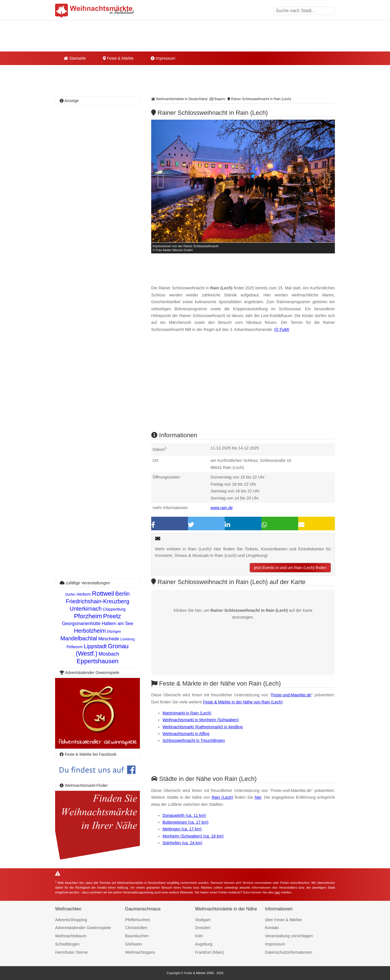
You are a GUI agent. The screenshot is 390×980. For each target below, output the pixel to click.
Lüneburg (128, 639)
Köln (199, 936)
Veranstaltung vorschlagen (289, 936)
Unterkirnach (85, 609)
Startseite (75, 58)
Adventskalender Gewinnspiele (83, 928)
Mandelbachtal (79, 638)
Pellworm (75, 647)
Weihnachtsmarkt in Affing (186, 734)
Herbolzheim (90, 631)
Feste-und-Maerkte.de (291, 695)
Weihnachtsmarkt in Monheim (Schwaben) (201, 720)
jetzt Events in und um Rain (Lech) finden (290, 568)
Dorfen (70, 595)
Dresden (203, 928)
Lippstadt (95, 646)
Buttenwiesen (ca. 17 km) (185, 822)
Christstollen (136, 928)
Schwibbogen (67, 944)
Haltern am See (117, 623)
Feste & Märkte (118, 58)
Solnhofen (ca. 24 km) (182, 843)
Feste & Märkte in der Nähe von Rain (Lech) (243, 702)
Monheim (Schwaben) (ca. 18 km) (193, 836)
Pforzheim (88, 616)
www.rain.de (222, 508)
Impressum (163, 58)
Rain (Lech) (222, 797)
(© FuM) (282, 329)
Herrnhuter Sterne (71, 952)
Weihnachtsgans (140, 952)
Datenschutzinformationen (289, 952)
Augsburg (204, 944)
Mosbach (109, 654)
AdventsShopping (71, 920)
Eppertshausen (97, 661)
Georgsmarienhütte (81, 623)
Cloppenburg (114, 609)
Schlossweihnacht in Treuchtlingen (194, 740)
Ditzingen (114, 632)
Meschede (109, 639)
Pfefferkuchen (138, 920)
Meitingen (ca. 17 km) (182, 829)
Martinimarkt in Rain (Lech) (187, 713)
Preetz (112, 616)
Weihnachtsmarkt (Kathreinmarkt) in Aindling (203, 727)
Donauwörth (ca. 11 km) (184, 815)
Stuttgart (203, 920)
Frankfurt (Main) (209, 952)
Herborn (84, 594)
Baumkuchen (137, 936)
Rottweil (103, 594)
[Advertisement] (243, 387)
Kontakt (272, 928)
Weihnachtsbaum (71, 936)
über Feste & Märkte (283, 920)
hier (258, 797)
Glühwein (134, 944)
